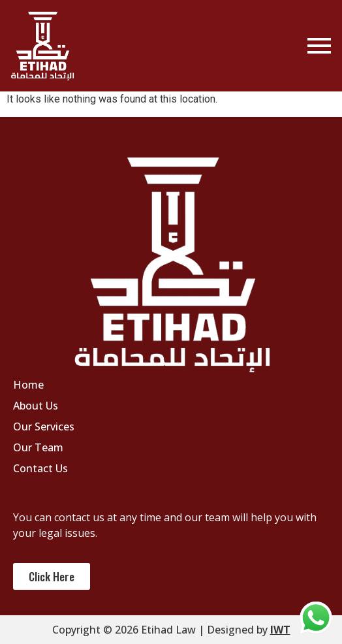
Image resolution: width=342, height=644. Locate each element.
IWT (280, 630)
